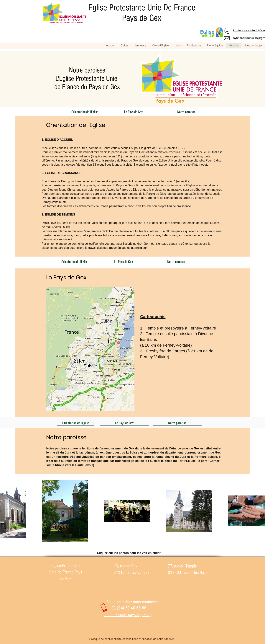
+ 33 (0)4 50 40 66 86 (128, 608)
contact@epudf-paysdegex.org (128, 614)
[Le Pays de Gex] (133, 112)
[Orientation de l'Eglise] (85, 112)
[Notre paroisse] (186, 112)
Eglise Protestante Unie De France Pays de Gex (142, 13)
